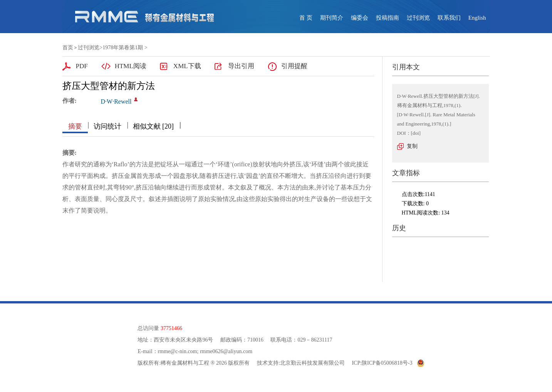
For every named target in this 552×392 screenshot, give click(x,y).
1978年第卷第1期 (123, 48)
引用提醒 (294, 66)
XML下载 (187, 66)
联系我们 (449, 18)
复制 (412, 146)
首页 (68, 48)
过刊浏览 (418, 18)
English (477, 18)
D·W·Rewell (116, 101)
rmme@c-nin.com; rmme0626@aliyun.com (205, 351)
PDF (82, 66)
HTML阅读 (131, 66)
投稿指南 (388, 18)
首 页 (306, 18)
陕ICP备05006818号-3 (387, 363)
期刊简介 (332, 18)
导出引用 (241, 66)
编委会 (360, 18)
